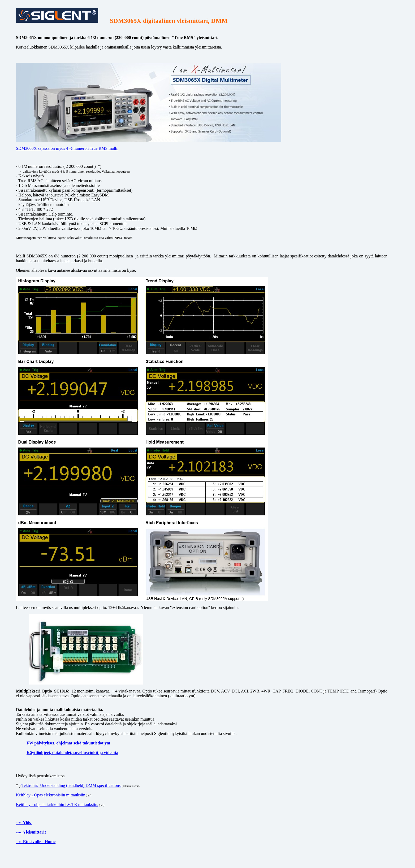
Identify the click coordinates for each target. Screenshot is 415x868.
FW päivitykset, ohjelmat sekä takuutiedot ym (68, 743)
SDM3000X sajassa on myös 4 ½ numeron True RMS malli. (67, 148)
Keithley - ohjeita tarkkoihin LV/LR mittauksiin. (57, 805)
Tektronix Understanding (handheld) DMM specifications (71, 785)
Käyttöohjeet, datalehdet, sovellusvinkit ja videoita (72, 753)
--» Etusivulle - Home (36, 842)
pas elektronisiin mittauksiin (61, 795)
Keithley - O (27, 795)
